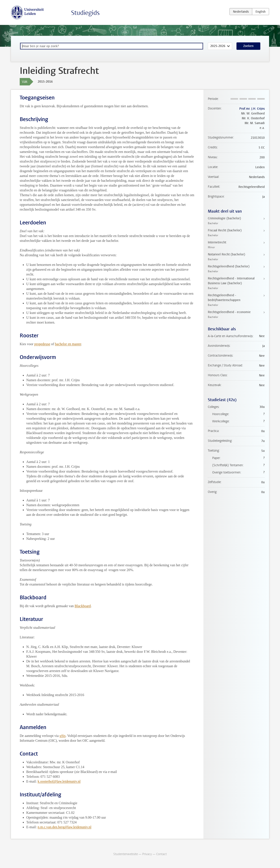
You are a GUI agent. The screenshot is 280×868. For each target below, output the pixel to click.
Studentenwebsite (126, 854)
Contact (161, 854)
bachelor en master (68, 344)
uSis (63, 736)
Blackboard (83, 606)
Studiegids (85, 13)
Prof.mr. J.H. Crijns (252, 109)
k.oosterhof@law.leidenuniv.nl (59, 781)
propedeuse (42, 344)
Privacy (147, 854)
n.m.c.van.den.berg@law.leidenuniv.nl (65, 827)
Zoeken (248, 46)
